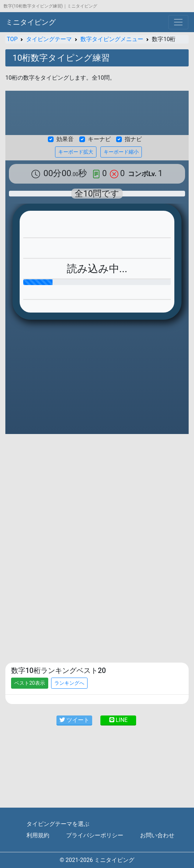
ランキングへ (69, 683)
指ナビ (133, 139)
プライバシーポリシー (95, 835)
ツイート (74, 720)
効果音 (65, 139)
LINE (118, 720)
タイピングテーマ (49, 39)
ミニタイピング (31, 22)
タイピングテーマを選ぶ (58, 824)
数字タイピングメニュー (112, 39)
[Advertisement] (97, 493)
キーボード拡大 (76, 152)
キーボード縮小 (121, 152)
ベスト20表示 (30, 683)
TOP (12, 39)
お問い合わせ (157, 835)
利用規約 (38, 835)
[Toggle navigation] (178, 22)
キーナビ (99, 139)
